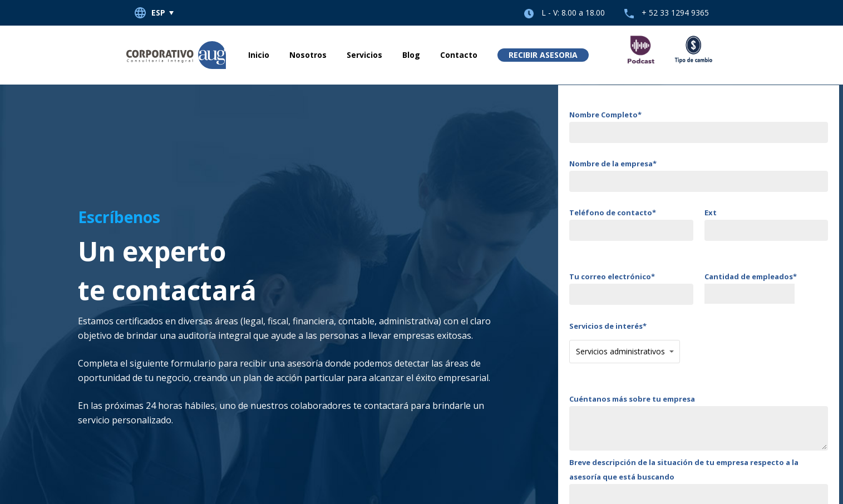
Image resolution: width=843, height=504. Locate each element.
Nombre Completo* (699, 126)
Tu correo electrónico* (631, 288)
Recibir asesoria (543, 55)
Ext (766, 224)
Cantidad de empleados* (766, 288)
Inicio (259, 55)
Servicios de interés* (625, 342)
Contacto (459, 55)
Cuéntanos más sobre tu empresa (699, 424)
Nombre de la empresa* (699, 175)
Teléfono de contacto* (631, 224)
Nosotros (308, 55)
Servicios (364, 55)
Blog (411, 55)
